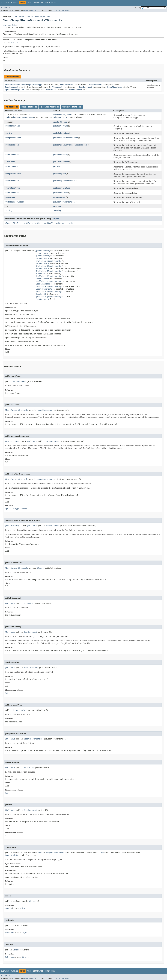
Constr (26, 10)
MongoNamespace (13, 138)
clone (8, 223)
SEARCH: (136, 8)
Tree (29, 3)
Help (53, 3)
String (9, 133)
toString (57, 210)
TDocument (57, 87)
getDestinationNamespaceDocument (70, 145)
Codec (8, 117)
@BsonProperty (43, 251)
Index (47, 3)
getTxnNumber (59, 197)
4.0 (7, 693)
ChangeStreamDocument (16, 85)
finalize (17, 223)
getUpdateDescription (64, 202)
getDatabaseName (61, 133)
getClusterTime (60, 126)
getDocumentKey (60, 155)
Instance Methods (50, 107)
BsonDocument (67, 85)
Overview (5, 3)
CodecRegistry (60, 117)
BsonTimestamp (115, 87)
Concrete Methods (72, 107)
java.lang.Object (10, 25)
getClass (28, 223)
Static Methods (29, 107)
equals (56, 122)
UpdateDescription (14, 90)
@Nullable (41, 261)
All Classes (6, 7)
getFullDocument (61, 162)
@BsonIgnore (11, 410)
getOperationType (61, 188)
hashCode (57, 207)
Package (14, 3)
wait (58, 223)
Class (68, 115)
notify (38, 223)
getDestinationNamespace (65, 138)
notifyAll (49, 223)
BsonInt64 (51, 90)
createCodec (59, 115)
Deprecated (38, 3)
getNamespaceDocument (64, 181)
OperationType (35, 85)
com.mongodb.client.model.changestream (31, 16)
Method (35, 10)
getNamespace (59, 174)
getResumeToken (60, 193)
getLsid (56, 166)
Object (15, 42)
